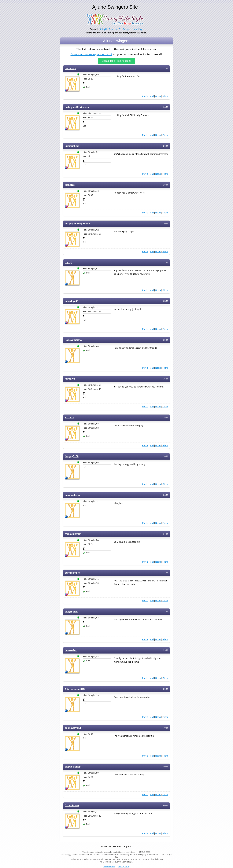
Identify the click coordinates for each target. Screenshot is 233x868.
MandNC (70, 185)
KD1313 (69, 418)
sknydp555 (71, 612)
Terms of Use (109, 867)
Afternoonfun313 (75, 689)
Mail (152, 96)
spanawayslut (73, 728)
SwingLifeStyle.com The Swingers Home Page (121, 29)
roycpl (68, 262)
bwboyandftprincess (77, 107)
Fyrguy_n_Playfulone (77, 224)
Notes (158, 96)
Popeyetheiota (73, 340)
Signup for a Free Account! (117, 61)
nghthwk (70, 379)
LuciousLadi (72, 146)
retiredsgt (70, 68)
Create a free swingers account (91, 54)
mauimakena (72, 495)
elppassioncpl (73, 767)
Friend (165, 96)
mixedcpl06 (71, 301)
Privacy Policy (124, 867)
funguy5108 (72, 456)
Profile (145, 96)
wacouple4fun (73, 534)
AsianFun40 (72, 806)
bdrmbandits (72, 573)
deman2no (71, 650)
